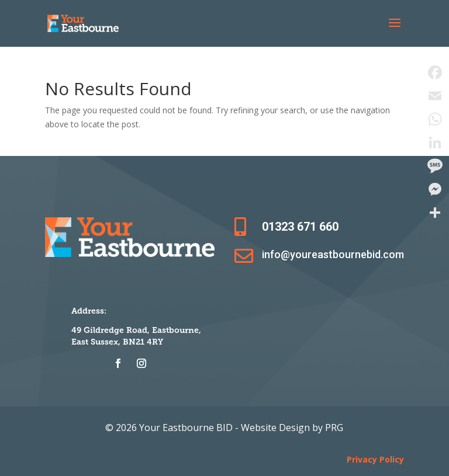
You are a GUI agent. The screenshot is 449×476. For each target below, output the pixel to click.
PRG (334, 428)
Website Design (277, 428)
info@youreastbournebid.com (333, 254)
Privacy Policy (375, 459)
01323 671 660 (300, 227)
